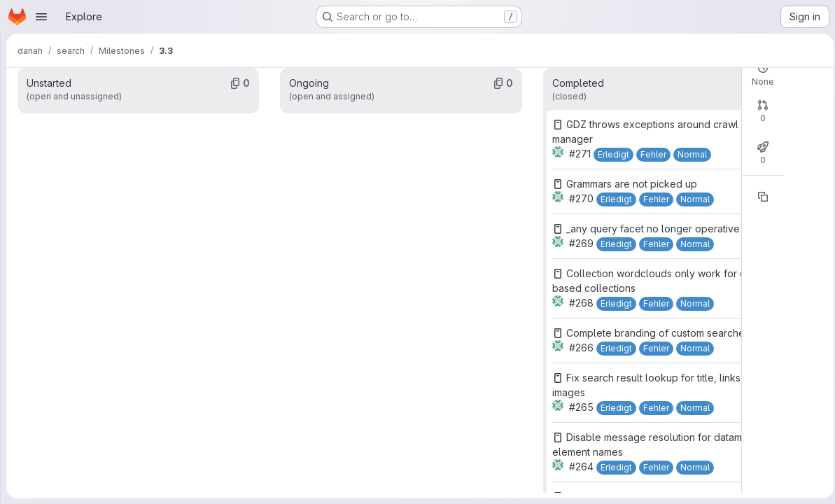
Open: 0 (452, 70)
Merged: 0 (563, 164)
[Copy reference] (599, 247)
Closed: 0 (504, 164)
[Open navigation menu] (41, 17)
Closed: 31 (506, 70)
